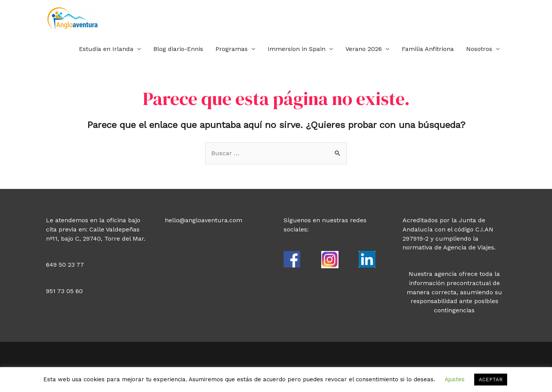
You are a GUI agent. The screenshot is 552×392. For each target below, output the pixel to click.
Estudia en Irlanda (106, 49)
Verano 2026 (364, 49)
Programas (232, 49)
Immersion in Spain (297, 49)
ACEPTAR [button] (491, 380)
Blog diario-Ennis (178, 49)
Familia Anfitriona (428, 49)
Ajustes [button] (455, 379)
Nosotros (479, 49)
